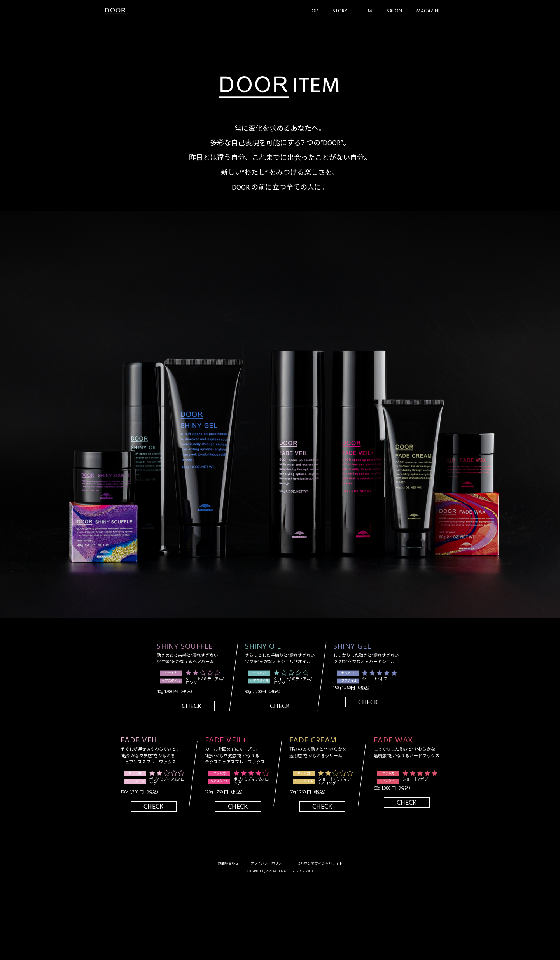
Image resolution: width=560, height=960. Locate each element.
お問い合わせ (228, 864)
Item (367, 11)
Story (340, 11)
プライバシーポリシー (268, 864)
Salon (394, 11)
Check (192, 706)
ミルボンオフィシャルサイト (320, 864)
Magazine (429, 11)
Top (313, 11)
